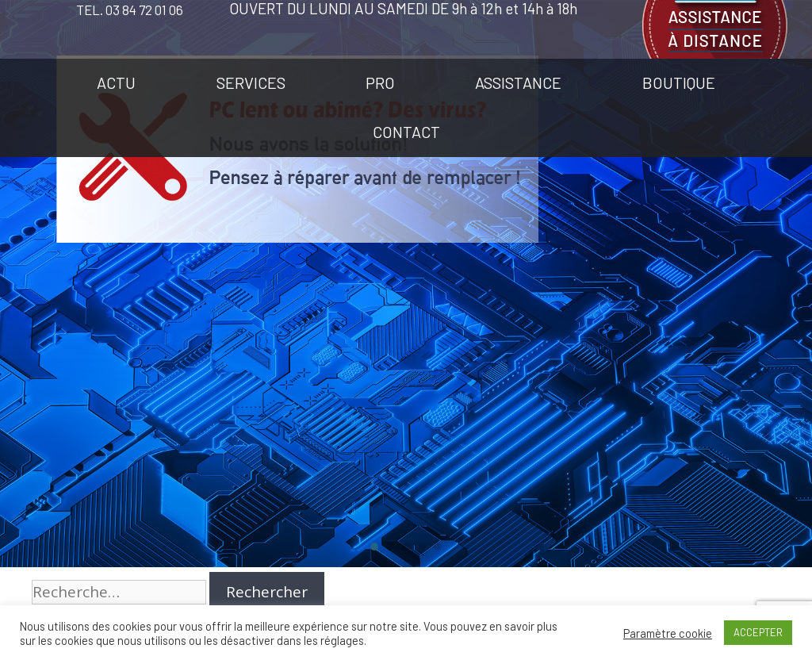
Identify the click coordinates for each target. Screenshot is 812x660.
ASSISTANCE (518, 82)
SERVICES (251, 82)
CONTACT (406, 132)
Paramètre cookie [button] (668, 633)
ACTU (116, 82)
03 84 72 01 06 (144, 10)
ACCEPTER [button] (758, 632)
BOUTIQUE (679, 82)
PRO (380, 82)
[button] (374, 547)
